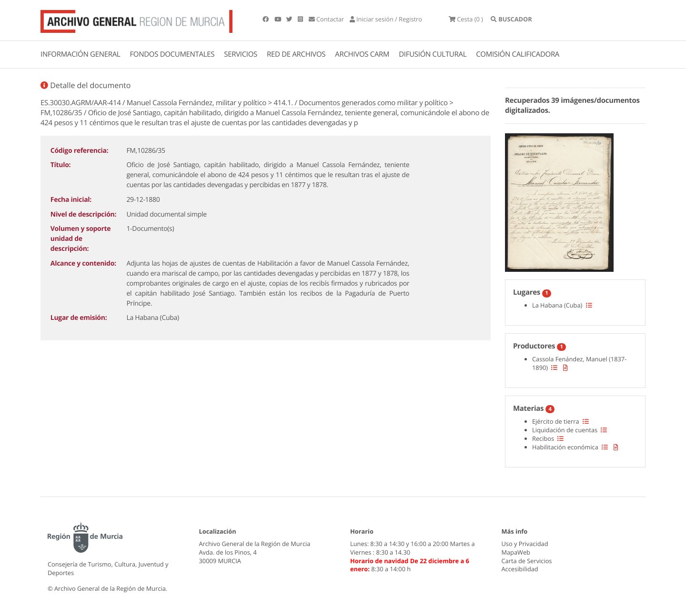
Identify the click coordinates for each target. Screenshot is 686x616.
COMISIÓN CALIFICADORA (518, 54)
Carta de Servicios (527, 561)
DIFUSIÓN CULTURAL (433, 54)
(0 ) (466, 19)
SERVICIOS (241, 54)
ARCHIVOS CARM (362, 54)
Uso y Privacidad (525, 544)
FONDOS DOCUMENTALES (172, 54)
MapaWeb (516, 552)
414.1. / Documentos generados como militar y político (361, 103)
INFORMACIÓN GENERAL (80, 54)
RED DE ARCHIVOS (296, 54)
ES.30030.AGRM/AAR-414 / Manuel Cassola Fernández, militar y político (153, 103)
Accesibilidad (520, 569)
